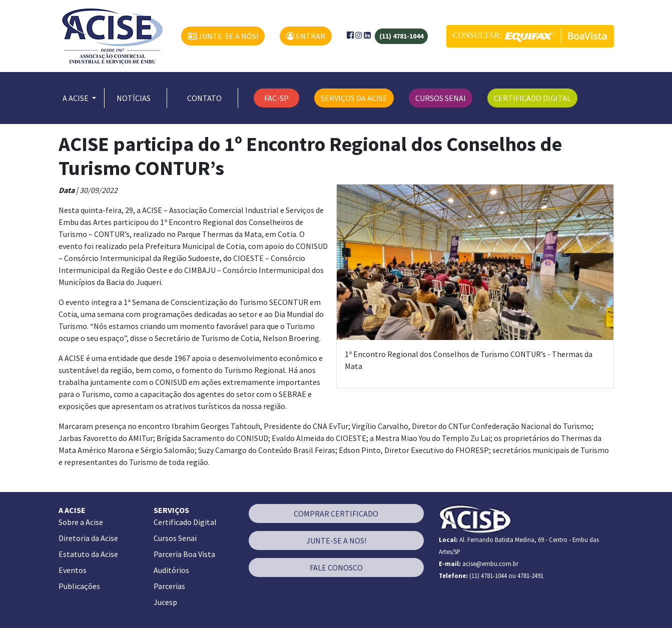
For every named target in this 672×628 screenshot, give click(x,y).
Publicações (79, 586)
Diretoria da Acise (88, 538)
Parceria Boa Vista (184, 554)
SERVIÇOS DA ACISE (354, 98)
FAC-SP (276, 98)
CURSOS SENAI (441, 98)
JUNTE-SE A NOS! (336, 540)
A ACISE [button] (76, 98)
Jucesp (165, 602)
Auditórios (171, 570)
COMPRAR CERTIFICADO (336, 513)
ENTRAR (306, 36)
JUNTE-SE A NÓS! (223, 36)
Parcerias (169, 586)
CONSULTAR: (530, 36)
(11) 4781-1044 (401, 36)
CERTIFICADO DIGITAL (532, 98)
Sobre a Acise (81, 522)
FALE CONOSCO (336, 567)
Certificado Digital (185, 522)
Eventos (73, 570)
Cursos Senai (175, 538)
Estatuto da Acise (88, 554)
